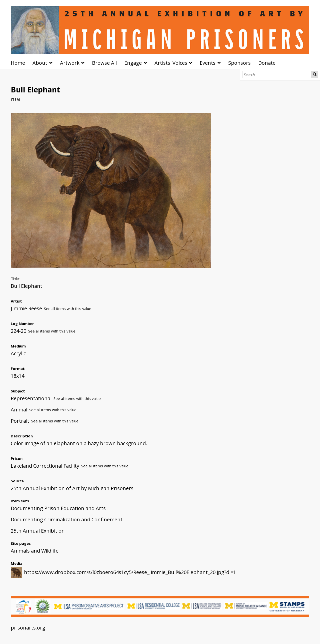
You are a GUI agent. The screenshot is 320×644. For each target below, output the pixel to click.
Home (18, 63)
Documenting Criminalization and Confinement (67, 519)
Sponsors (239, 63)
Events (208, 63)
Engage (133, 63)
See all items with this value (68, 309)
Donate (267, 63)
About (40, 63)
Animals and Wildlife (35, 551)
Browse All (104, 63)
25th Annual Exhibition (38, 531)
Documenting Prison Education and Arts (58, 508)
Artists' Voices (171, 63)
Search (315, 74)
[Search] (277, 74)
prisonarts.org (28, 628)
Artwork (70, 63)
